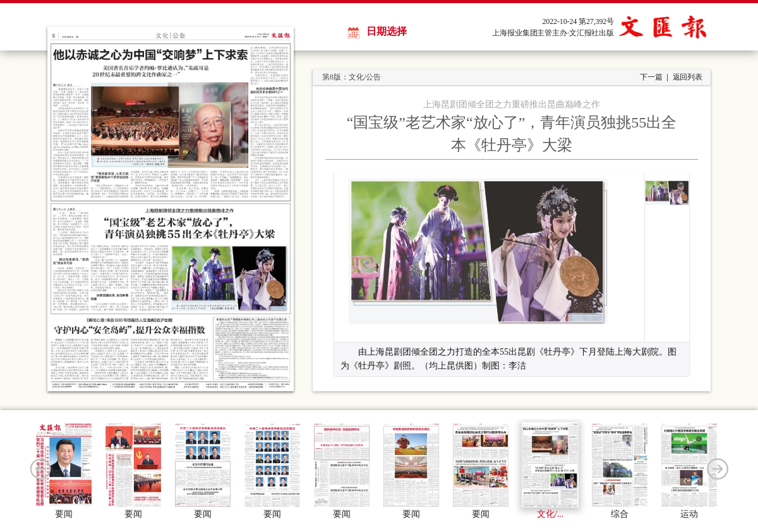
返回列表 (688, 77)
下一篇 (651, 77)
